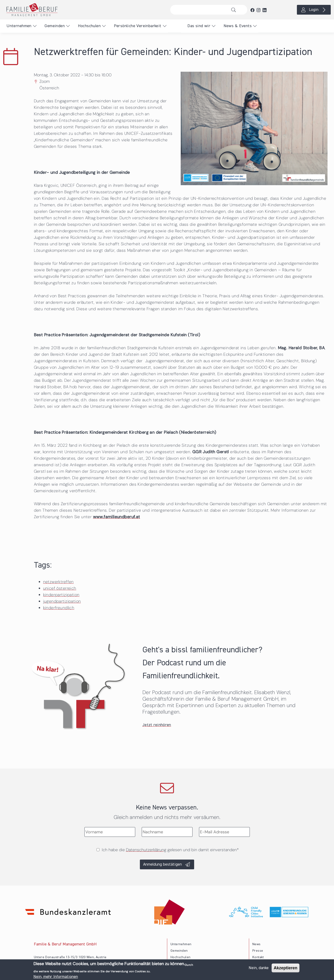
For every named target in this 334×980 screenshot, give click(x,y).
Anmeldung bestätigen (162, 864)
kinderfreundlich (59, 608)
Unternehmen (19, 26)
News (257, 944)
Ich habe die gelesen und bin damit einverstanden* (170, 850)
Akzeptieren (286, 968)
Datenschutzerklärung (146, 850)
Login (314, 10)
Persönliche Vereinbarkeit (138, 26)
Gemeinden (55, 26)
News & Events (238, 26)
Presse (258, 951)
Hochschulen (89, 26)
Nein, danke (259, 968)
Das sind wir (199, 26)
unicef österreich (60, 588)
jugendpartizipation (62, 601)
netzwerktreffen (58, 582)
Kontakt (258, 957)
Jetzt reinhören (157, 725)
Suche (235, 10)
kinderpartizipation (61, 595)
